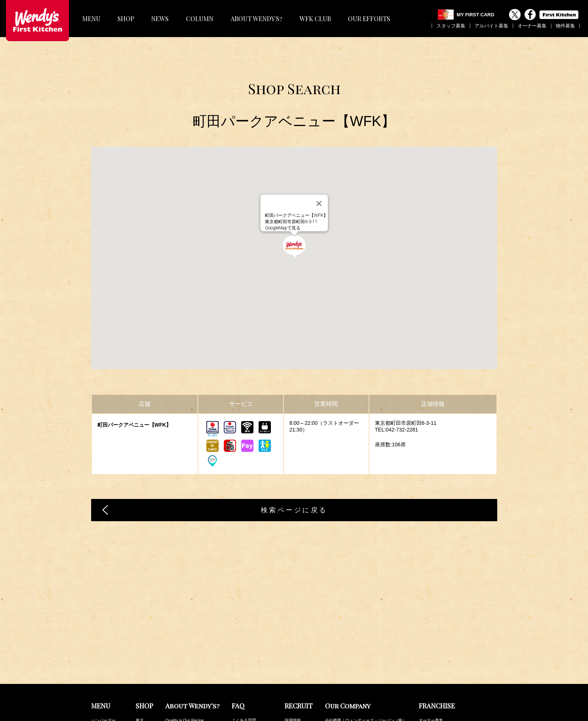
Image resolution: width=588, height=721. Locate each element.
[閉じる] (319, 204)
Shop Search (294, 88)
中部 (140, 688)
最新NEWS (429, 668)
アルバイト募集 (491, 26)
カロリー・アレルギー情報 (443, 692)
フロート (99, 679)
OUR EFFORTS (369, 19)
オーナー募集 (532, 26)
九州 (140, 696)
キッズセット (103, 696)
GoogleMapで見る (283, 228)
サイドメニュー (105, 663)
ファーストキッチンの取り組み (353, 671)
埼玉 (140, 655)
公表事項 (333, 655)
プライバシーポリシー (345, 663)
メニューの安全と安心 (252, 647)
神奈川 (142, 647)
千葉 (140, 663)
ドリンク (99, 671)
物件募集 (565, 26)
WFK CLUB (315, 19)
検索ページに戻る (294, 510)
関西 (140, 679)
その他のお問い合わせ (252, 655)
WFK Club (428, 684)
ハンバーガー (103, 639)
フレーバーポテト (107, 655)
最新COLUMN (432, 676)
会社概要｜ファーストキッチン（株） (360, 647)
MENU (91, 19)
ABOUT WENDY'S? (256, 19)
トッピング (101, 704)
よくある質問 (244, 639)
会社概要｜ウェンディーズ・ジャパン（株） (366, 639)
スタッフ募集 (451, 26)
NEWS (160, 19)
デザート (99, 688)
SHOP (126, 19)
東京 (140, 639)
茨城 (140, 671)
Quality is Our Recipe (185, 639)
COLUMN (200, 19)
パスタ (97, 647)
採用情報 (293, 639)
